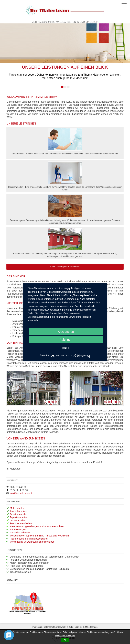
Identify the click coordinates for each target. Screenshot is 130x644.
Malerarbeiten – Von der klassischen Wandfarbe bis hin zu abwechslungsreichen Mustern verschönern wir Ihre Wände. (65, 141)
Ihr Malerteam (65, 10)
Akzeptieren (66, 332)
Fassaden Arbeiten (20, 533)
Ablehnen (66, 340)
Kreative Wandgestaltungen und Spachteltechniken (37, 526)
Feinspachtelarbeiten (21, 523)
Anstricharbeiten (18, 511)
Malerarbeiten (17, 508)
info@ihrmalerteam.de (21, 493)
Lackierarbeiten (18, 520)
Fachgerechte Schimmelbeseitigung (29, 539)
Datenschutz (49, 627)
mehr (66, 348)
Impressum (37, 627)
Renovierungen (18, 530)
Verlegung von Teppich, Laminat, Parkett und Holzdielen (39, 536)
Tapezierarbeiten (19, 517)
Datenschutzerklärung (65, 636)
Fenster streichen (19, 514)
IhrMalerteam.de (90, 627)
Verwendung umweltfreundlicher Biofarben (32, 542)
